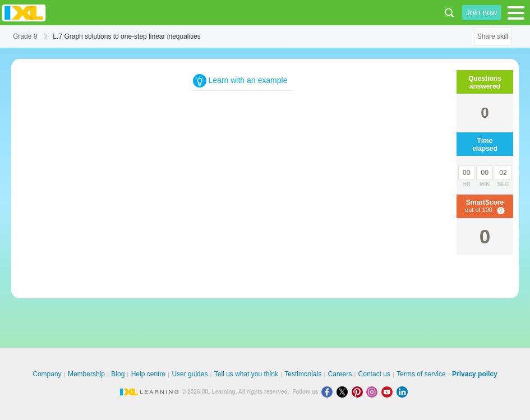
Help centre (148, 374)
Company (47, 374)
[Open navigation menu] (516, 13)
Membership (86, 374)
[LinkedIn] (403, 392)
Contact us (374, 374)
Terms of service (421, 374)
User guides (190, 374)
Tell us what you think (246, 374)
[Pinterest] (359, 392)
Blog (118, 374)
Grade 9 (25, 36)
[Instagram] (374, 392)
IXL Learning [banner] (24, 13)
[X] (344, 392)
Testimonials (303, 374)
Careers (340, 374)
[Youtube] (389, 392)
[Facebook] (329, 392)
